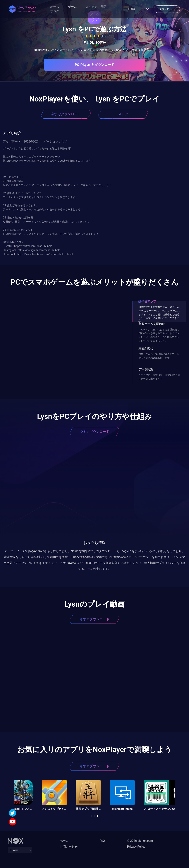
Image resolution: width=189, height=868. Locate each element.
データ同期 (146, 369)
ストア (123, 114)
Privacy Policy (136, 847)
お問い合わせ (69, 847)
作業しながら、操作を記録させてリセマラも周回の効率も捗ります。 (159, 356)
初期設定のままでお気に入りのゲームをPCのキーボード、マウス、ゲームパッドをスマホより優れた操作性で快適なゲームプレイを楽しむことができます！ (159, 315)
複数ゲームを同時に (152, 324)
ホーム (55, 7)
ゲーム (72, 7)
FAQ (102, 841)
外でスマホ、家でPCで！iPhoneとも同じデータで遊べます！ (159, 377)
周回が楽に (146, 349)
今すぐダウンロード (66, 114)
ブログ (55, 11)
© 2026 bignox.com (140, 841)
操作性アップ (147, 301)
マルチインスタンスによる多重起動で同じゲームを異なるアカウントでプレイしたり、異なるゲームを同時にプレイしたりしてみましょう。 (159, 335)
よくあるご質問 (96, 7)
